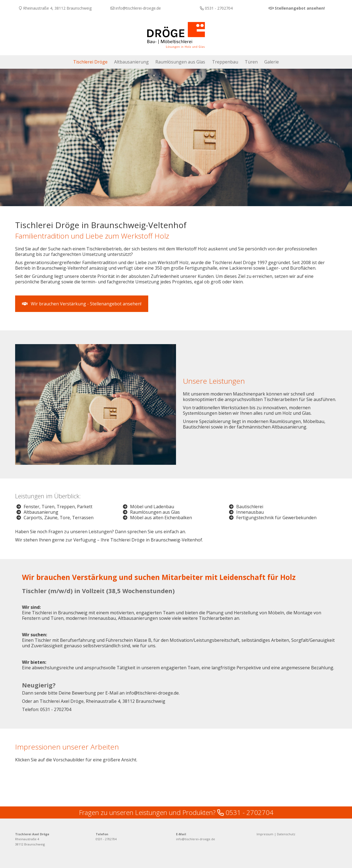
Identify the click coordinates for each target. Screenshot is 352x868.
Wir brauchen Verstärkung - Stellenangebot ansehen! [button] (82, 301)
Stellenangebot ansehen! (300, 8)
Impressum (265, 827)
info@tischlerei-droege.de (196, 832)
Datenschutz (286, 827)
